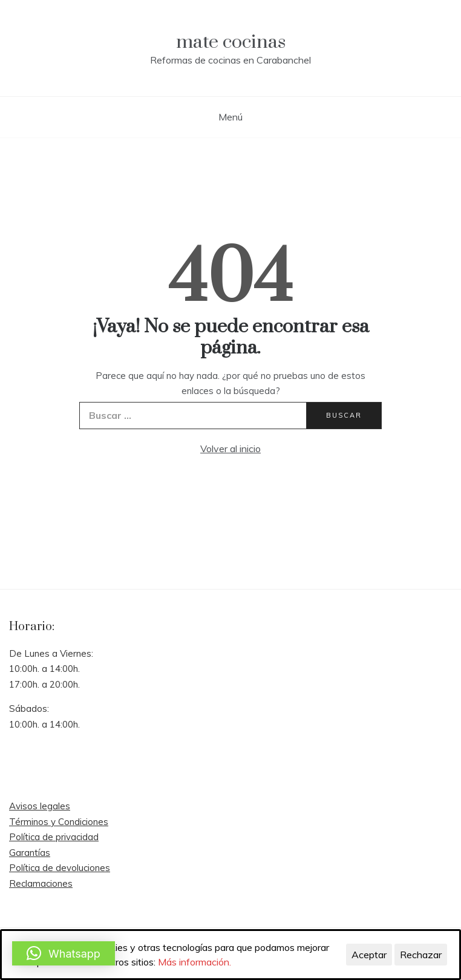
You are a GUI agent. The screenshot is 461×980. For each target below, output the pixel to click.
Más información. (195, 962)
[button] (64, 953)
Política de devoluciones (60, 868)
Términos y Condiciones (59, 822)
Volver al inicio (230, 449)
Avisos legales (40, 806)
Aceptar (369, 955)
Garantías (30, 853)
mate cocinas (231, 42)
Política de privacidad (54, 837)
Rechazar (421, 955)
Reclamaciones (41, 883)
